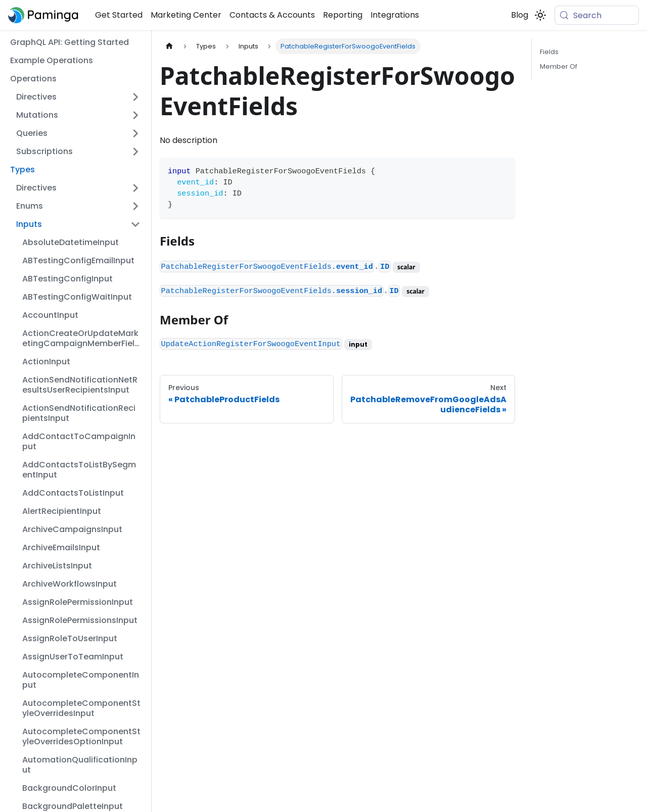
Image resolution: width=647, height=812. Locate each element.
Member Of (559, 66)
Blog (520, 15)
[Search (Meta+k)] (597, 15)
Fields (549, 52)
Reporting (343, 15)
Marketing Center (186, 15)
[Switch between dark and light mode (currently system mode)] (540, 15)
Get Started (119, 15)
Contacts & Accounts (272, 15)
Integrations (395, 15)
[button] (78, 97)
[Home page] (169, 46)
